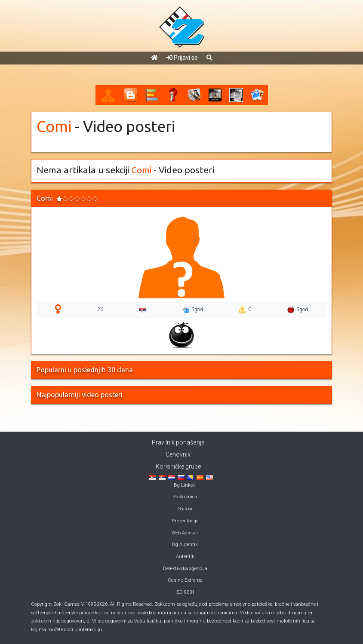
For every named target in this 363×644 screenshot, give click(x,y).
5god (193, 310)
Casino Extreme (185, 580)
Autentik (185, 557)
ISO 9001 (185, 592)
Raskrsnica (185, 497)
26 (100, 310)
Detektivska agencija (185, 569)
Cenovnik (178, 454)
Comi (54, 126)
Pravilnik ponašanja (178, 442)
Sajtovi (185, 509)
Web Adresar (185, 533)
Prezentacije (185, 521)
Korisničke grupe (178, 466)
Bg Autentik (185, 544)
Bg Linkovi (185, 485)
